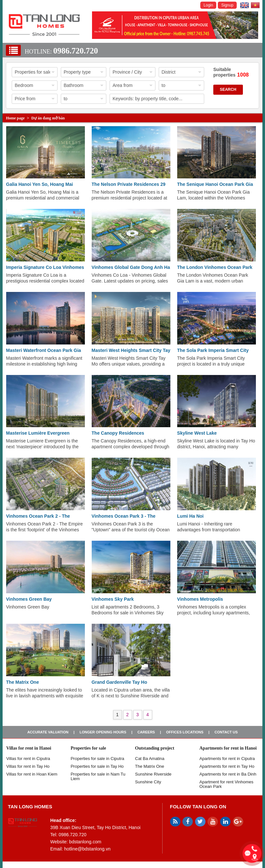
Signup (227, 5)
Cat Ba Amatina (150, 759)
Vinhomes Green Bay (29, 599)
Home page (15, 118)
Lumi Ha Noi (191, 516)
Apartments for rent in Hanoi (228, 748)
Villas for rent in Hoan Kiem (32, 774)
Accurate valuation (48, 732)
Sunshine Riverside (153, 774)
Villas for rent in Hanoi (29, 748)
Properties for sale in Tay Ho (97, 766)
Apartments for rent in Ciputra (227, 759)
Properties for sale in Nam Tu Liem (98, 776)
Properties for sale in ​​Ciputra (97, 759)
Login (208, 5)
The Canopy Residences (118, 433)
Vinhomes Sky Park (113, 599)
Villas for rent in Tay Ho (28, 766)
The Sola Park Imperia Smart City (213, 350)
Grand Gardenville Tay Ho (119, 682)
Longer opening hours (103, 732)
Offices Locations (185, 732)
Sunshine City (148, 782)
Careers (146, 732)
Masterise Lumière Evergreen (38, 433)
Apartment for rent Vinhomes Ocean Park (226, 784)
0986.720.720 (76, 51)
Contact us (226, 732)
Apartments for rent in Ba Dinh (228, 774)
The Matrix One (23, 682)
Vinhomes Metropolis (200, 599)
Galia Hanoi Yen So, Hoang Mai (40, 184)
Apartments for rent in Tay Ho (227, 766)
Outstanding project (155, 748)
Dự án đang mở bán (48, 118)
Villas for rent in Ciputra (28, 759)
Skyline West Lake (197, 433)
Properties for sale (88, 748)
